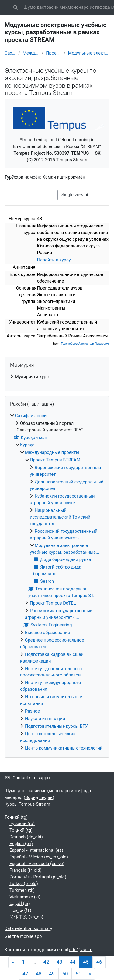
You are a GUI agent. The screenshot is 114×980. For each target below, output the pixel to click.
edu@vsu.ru (81, 950)
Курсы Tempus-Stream (27, 804)
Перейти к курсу (54, 260)
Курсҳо (27, 445)
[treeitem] (57, 377)
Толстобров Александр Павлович (85, 344)
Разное (32, 711)
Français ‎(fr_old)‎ (26, 870)
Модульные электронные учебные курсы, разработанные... (89, 53)
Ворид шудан (39, 797)
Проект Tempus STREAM (54, 53)
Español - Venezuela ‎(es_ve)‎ (37, 864)
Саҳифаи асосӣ (10, 53)
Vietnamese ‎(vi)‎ (25, 897)
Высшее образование (47, 633)
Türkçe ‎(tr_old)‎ (24, 884)
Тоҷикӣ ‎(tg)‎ (16, 817)
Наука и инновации (45, 719)
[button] (16, 8)
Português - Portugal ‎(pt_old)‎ (38, 877)
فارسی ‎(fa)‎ (20, 910)
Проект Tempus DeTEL (53, 603)
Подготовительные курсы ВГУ (56, 726)
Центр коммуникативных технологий (64, 748)
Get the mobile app (23, 936)
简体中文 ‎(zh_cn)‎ (26, 917)
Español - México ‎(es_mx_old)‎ (39, 857)
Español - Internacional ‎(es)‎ (36, 850)
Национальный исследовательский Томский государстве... (60, 517)
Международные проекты (31, 53)
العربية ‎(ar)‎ (20, 904)
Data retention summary (28, 928)
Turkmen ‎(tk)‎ (22, 890)
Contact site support (29, 778)
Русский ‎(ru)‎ (22, 824)
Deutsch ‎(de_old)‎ (26, 837)
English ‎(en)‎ (21, 844)
